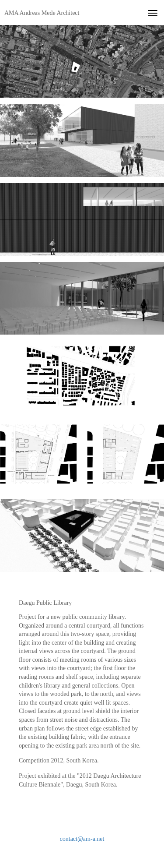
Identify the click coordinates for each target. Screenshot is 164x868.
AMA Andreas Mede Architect (42, 13)
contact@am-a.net (82, 839)
